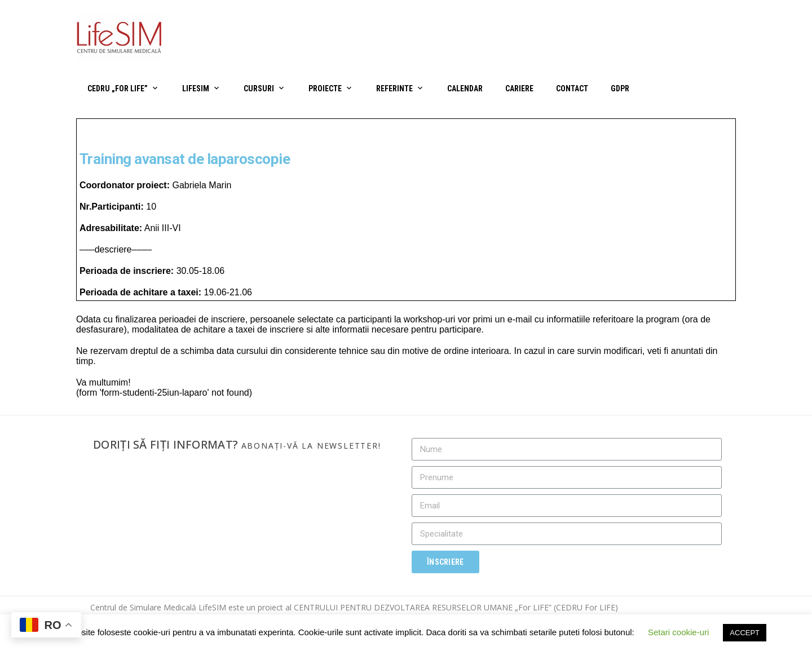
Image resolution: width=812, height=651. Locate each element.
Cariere (519, 88)
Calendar (465, 88)
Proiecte (325, 88)
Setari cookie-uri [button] (678, 632)
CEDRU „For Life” (118, 88)
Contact (572, 88)
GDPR (620, 88)
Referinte (394, 88)
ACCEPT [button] (745, 633)
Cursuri (259, 88)
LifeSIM (196, 88)
